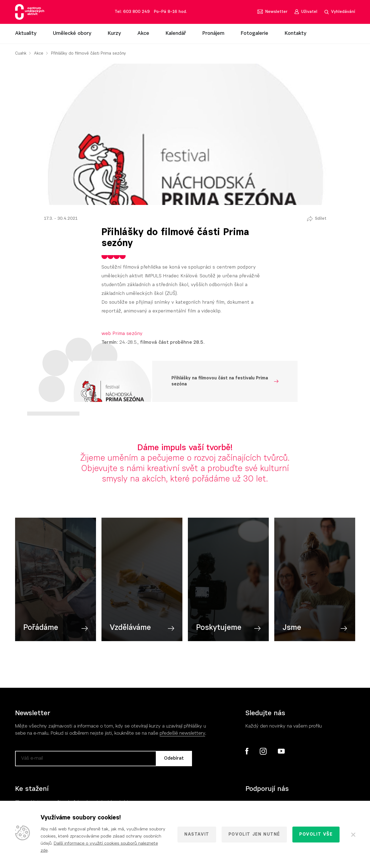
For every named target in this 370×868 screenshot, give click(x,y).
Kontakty (296, 34)
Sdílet (321, 219)
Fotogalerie (255, 34)
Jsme (292, 628)
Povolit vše (316, 835)
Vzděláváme (130, 628)
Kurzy (114, 34)
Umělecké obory (72, 34)
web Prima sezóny (122, 334)
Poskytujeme (219, 628)
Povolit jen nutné (254, 835)
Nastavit (197, 835)
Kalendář (176, 34)
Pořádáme (41, 628)
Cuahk (21, 54)
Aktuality (26, 34)
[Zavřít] (353, 835)
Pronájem (213, 34)
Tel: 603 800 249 (132, 12)
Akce (143, 34)
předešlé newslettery (182, 734)
